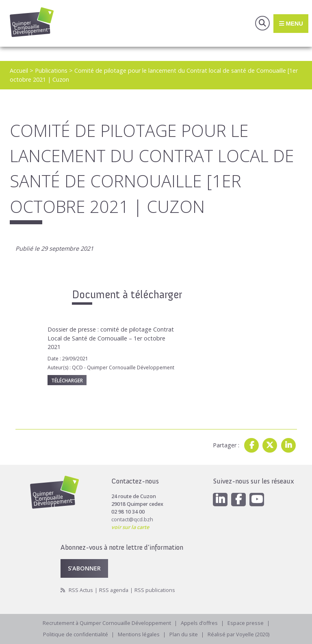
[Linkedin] (220, 500)
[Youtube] (257, 500)
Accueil (19, 70)
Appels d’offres (199, 623)
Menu (291, 23)
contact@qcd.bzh (132, 519)
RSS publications (155, 590)
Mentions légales (139, 634)
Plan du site (184, 634)
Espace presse (246, 623)
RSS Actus (81, 590)
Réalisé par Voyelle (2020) (238, 634)
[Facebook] (238, 500)
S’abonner (84, 568)
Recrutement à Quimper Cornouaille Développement (107, 623)
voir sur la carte (130, 527)
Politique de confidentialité (76, 634)
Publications (51, 70)
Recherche (262, 23)
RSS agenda (114, 590)
